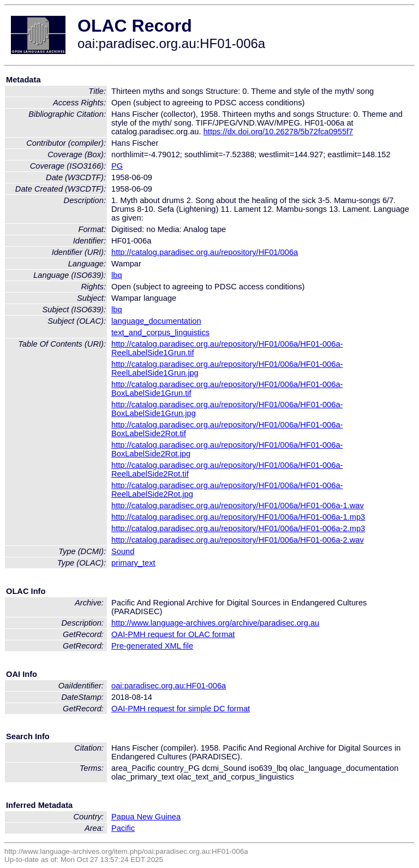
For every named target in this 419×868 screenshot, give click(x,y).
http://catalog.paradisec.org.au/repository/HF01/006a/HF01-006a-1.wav (238, 506)
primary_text (133, 563)
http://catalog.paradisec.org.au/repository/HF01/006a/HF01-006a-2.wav (238, 540)
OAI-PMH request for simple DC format (181, 709)
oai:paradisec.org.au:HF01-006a (169, 686)
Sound (123, 551)
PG (117, 166)
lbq (117, 275)
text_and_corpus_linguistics (160, 332)
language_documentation (156, 321)
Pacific (123, 828)
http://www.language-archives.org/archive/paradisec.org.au (215, 623)
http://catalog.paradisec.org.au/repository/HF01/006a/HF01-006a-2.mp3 (238, 528)
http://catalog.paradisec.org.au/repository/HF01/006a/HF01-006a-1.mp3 (238, 517)
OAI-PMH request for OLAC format (173, 634)
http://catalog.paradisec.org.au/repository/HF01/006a (205, 252)
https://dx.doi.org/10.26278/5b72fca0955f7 (279, 132)
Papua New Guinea (146, 817)
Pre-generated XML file (152, 646)
